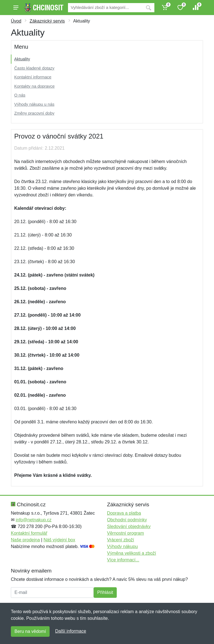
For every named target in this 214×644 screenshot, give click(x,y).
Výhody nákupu (122, 546)
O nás (20, 95)
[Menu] (16, 8)
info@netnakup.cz (33, 520)
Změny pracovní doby (34, 113)
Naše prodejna (25, 540)
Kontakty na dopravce (34, 86)
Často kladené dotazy (34, 68)
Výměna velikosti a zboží (132, 553)
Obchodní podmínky (127, 520)
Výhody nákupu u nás (34, 104)
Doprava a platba (124, 513)
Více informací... (123, 560)
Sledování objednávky (129, 526)
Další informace (71, 631)
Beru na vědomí (30, 631)
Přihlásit (105, 592)
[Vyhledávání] (105, 8)
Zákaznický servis (47, 21)
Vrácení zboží (121, 540)
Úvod (16, 21)
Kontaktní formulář (29, 533)
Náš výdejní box (59, 540)
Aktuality (22, 59)
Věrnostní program (126, 533)
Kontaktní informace (33, 77)
